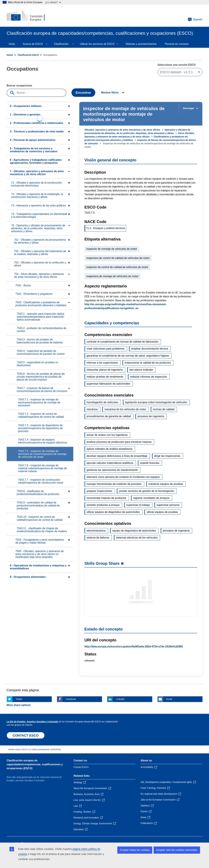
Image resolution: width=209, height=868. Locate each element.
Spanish (195, 20)
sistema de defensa (98, 538)
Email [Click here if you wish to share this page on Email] (169, 699)
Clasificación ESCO (28, 55)
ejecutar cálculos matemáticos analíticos (110, 463)
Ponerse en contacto (177, 44)
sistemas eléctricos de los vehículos (137, 538)
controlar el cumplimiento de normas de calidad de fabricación (122, 342)
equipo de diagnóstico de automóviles (134, 531)
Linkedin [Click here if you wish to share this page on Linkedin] (120, 699)
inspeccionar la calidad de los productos (148, 363)
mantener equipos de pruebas (166, 484)
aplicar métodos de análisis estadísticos (110, 449)
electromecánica (96, 531)
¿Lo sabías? (53, 2)
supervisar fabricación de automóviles (108, 384)
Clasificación (61, 44)
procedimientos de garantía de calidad (109, 416)
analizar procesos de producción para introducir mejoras (119, 442)
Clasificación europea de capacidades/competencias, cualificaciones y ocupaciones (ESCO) (35, 764)
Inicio (12, 44)
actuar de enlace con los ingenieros (107, 435)
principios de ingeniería (176, 531)
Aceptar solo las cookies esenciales (177, 850)
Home (10, 55)
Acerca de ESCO (33, 44)
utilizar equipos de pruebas (162, 512)
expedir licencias (150, 463)
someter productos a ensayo (103, 505)
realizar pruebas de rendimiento (105, 377)
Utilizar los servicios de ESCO (97, 44)
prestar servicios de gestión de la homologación (147, 491)
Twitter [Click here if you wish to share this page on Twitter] (19, 699)
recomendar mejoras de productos (107, 498)
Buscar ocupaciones (19, 86)
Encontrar (83, 93)
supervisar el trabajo (138, 505)
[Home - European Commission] (30, 16)
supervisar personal (168, 505)
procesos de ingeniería (151, 416)
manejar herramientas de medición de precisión (114, 484)
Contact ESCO (81, 767)
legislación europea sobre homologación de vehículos (156, 402)
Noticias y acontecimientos (141, 44)
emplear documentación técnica (150, 349)
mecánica (92, 409)
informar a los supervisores (102, 363)
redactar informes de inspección (149, 377)
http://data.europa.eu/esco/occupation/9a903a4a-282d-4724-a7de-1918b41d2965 (134, 647)
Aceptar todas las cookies (135, 850)
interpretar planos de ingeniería (105, 370)
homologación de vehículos (102, 402)
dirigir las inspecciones (167, 456)
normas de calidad (164, 409)
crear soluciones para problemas (106, 349)
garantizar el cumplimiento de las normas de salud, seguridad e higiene (128, 356)
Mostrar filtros (110, 93)
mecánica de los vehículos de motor (125, 409)
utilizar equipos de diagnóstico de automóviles (113, 512)
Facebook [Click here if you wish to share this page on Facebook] (71, 699)
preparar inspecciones (99, 491)
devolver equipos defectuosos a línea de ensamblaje (117, 456)
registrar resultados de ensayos (151, 498)
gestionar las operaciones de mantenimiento (112, 470)
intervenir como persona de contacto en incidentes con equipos (123, 477)
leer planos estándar (141, 370)
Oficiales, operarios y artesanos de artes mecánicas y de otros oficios (122, 130)
